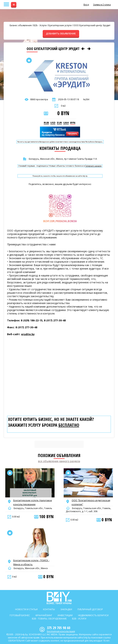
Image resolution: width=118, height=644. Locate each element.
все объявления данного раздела (59, 461)
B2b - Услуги (40, 25)
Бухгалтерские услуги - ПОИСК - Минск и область (31, 562)
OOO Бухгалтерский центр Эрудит (92, 25)
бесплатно (69, 425)
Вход (86, 5)
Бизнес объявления (21, 25)
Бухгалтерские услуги (60, 25)
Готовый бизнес (20, 615)
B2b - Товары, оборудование (49, 619)
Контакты (49, 609)
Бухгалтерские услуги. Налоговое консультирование (33, 502)
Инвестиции (65, 615)
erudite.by (28, 334)
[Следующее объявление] (89, 49)
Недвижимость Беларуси (93, 615)
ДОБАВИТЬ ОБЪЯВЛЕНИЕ (61, 33)
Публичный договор (90, 609)
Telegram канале (93, 166)
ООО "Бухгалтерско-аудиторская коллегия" (91, 502)
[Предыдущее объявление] (83, 49)
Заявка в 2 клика (102, 5)
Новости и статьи (26, 609)
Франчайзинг (44, 615)
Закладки (66, 609)
